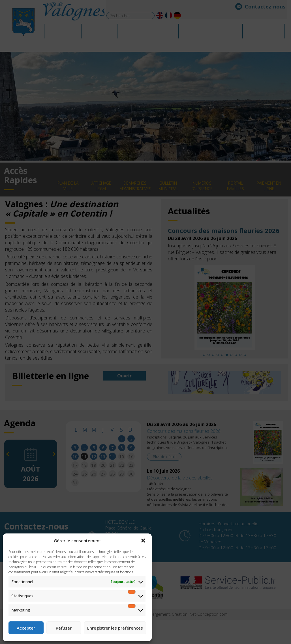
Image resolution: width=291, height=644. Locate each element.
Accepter (26, 628)
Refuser (64, 628)
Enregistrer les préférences (115, 628)
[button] (143, 541)
